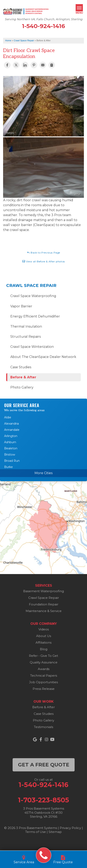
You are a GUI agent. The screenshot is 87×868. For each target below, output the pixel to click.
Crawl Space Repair (31, 285)
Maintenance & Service (44, 611)
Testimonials (43, 727)
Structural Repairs (26, 337)
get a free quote (44, 765)
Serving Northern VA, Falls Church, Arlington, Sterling (44, 19)
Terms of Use (36, 832)
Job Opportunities (43, 682)
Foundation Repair (44, 604)
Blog (44, 649)
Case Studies (21, 367)
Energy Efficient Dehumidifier (35, 316)
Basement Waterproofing (43, 591)
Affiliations (43, 642)
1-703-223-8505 (43, 800)
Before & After (23, 377)
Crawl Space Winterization (32, 347)
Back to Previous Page (43, 252)
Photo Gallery (22, 387)
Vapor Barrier (21, 306)
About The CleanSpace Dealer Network (43, 357)
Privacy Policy (70, 828)
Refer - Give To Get (43, 656)
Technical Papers (44, 676)
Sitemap (55, 832)
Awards (44, 669)
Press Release (44, 689)
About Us (44, 636)
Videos (44, 629)
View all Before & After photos (43, 261)
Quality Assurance (44, 662)
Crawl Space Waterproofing (33, 296)
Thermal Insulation (26, 326)
